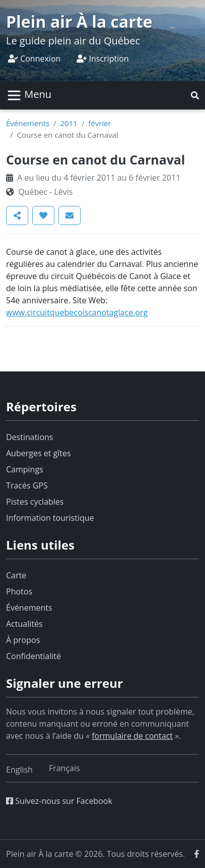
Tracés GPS (27, 485)
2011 (69, 123)
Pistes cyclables (35, 502)
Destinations (29, 437)
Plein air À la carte (79, 21)
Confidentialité (33, 656)
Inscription (102, 59)
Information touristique (50, 518)
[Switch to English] (19, 770)
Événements (28, 123)
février (99, 123)
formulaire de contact (132, 736)
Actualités (24, 624)
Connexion (34, 59)
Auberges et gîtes (39, 453)
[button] (195, 95)
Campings (25, 469)
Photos (19, 591)
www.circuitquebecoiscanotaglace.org (77, 312)
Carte (16, 575)
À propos (23, 640)
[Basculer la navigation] (29, 95)
